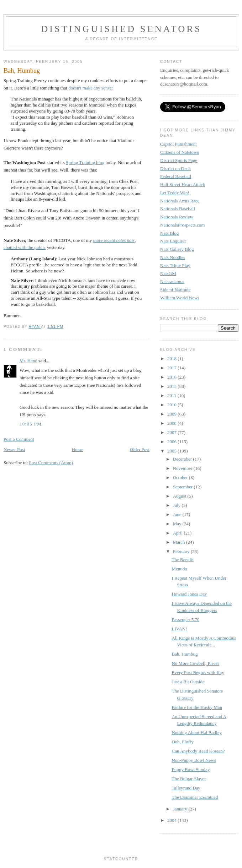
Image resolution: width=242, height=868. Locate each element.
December (183, 459)
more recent (114, 240)
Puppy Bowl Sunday (191, 769)
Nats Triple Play (175, 265)
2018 (172, 359)
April (178, 533)
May (178, 524)
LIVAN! (179, 629)
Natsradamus (172, 281)
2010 (172, 405)
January (181, 809)
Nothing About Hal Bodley (196, 733)
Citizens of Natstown (180, 152)
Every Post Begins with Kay (198, 672)
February (182, 551)
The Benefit (183, 560)
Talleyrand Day (186, 788)
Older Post (140, 449)
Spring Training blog (85, 162)
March (180, 542)
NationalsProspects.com (182, 225)
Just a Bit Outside (188, 682)
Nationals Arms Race (180, 201)
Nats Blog (169, 233)
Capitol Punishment (178, 144)
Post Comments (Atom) (51, 463)
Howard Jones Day (189, 594)
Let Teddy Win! (175, 193)
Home (78, 449)
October (181, 478)
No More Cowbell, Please (195, 663)
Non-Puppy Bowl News (194, 760)
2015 (172, 386)
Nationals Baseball (178, 209)
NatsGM (168, 273)
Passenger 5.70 (185, 620)
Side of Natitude (175, 290)
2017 (172, 368)
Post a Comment (19, 439)
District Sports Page (179, 160)
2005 (172, 451)
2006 (172, 442)
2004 (172, 820)
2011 (172, 395)
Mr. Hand (28, 361)
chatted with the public (25, 247)
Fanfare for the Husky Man (197, 707)
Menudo (179, 569)
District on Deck (175, 169)
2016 (172, 377)
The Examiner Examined (195, 797)
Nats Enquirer (173, 241)
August (180, 496)
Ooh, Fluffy (182, 742)
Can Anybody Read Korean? (198, 751)
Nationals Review (177, 217)
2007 (172, 432)
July (177, 505)
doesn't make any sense (90, 88)
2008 (172, 423)
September (183, 487)
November (183, 468)
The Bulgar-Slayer (189, 779)
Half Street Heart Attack (183, 185)
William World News (180, 298)
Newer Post (14, 449)
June (178, 514)
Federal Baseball (176, 176)
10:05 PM (31, 424)
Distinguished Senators (121, 29)
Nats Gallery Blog (177, 249)
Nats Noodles (173, 257)
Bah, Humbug (185, 654)
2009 (172, 414)
